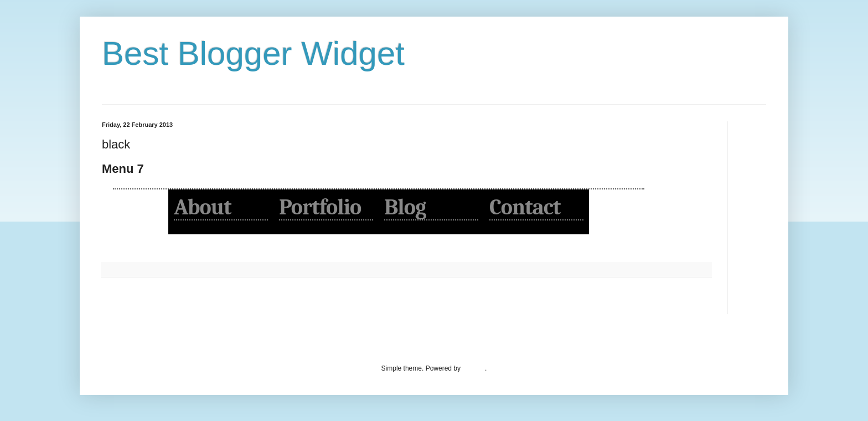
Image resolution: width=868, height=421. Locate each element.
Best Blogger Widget (253, 53)
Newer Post (122, 302)
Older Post (692, 302)
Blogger (474, 368)
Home (408, 302)
